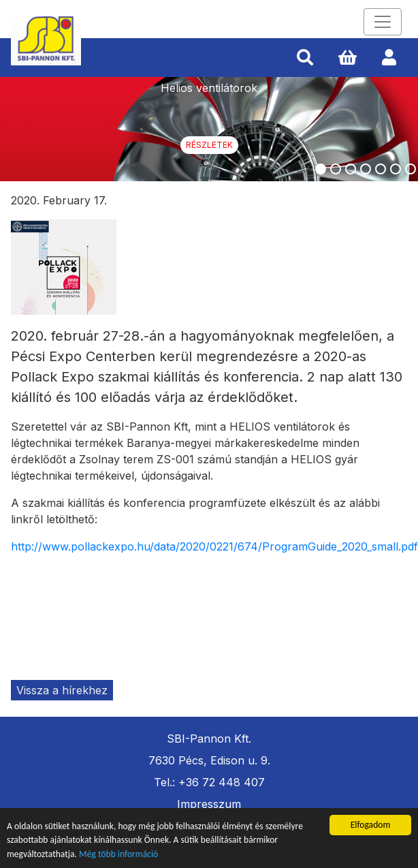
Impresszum (209, 804)
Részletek (209, 145)
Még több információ (118, 854)
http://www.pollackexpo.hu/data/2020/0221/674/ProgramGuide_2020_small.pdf (214, 546)
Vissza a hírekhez (62, 690)
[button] (305, 58)
